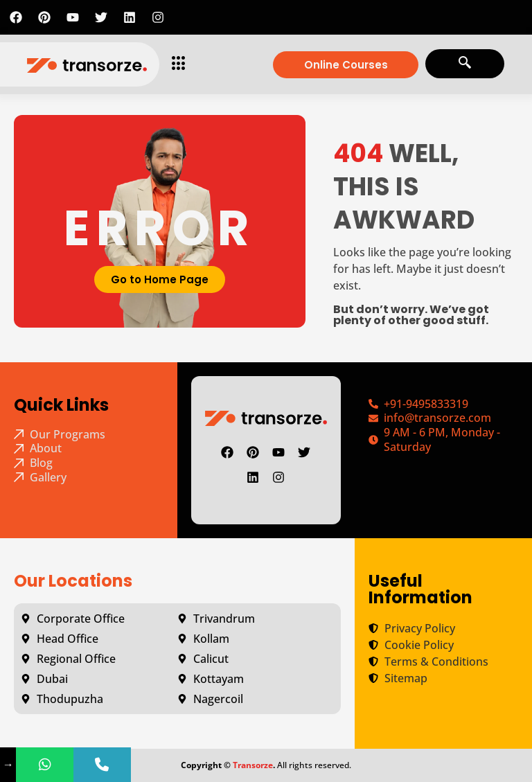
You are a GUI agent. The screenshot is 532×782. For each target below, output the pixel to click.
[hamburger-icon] (175, 64)
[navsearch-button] (465, 64)
